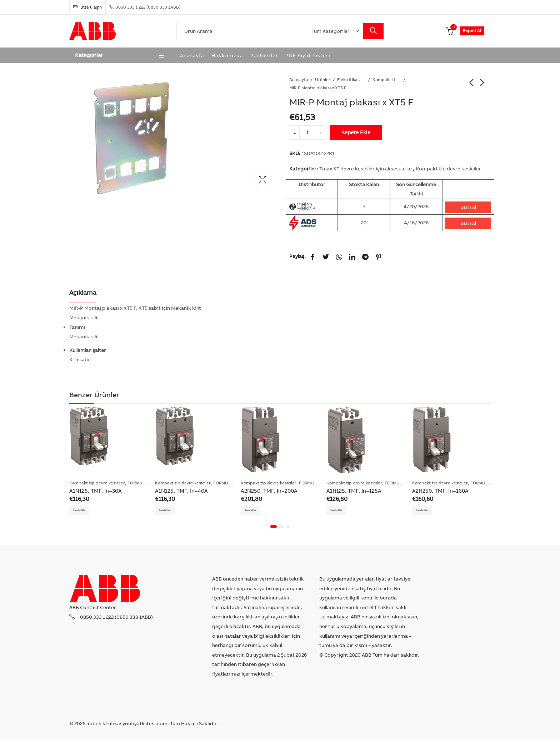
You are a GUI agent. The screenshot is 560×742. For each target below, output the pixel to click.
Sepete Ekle (356, 132)
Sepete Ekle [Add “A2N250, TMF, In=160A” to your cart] (427, 511)
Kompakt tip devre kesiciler (387, 79)
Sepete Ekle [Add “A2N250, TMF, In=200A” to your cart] (256, 511)
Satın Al (468, 207)
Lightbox (262, 180)
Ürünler (323, 79)
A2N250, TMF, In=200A (269, 491)
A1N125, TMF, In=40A (181, 491)
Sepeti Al (472, 31)
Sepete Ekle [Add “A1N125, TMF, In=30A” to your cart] (85, 511)
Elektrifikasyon (351, 79)
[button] (274, 529)
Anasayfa (299, 79)
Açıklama (83, 292)
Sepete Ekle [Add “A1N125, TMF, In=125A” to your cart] (342, 511)
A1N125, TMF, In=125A (354, 491)
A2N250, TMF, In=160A (440, 491)
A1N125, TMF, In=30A (96, 491)
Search (373, 31)
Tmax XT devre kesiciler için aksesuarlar (366, 169)
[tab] (83, 293)
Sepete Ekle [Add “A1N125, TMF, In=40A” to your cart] (170, 511)
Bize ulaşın (87, 7)
